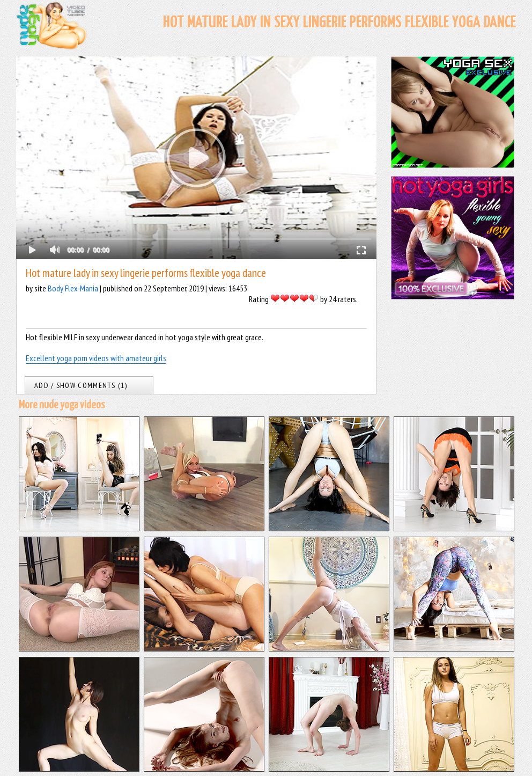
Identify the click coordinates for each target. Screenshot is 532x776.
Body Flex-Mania (73, 288)
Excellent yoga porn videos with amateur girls (96, 358)
